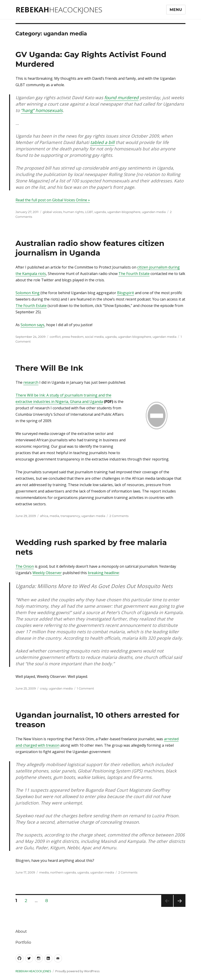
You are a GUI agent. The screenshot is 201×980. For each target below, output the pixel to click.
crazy (44, 688)
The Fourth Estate (134, 274)
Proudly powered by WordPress (78, 971)
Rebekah (59, 9)
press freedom (73, 337)
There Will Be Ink (49, 368)
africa (44, 516)
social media (94, 337)
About (21, 931)
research (31, 382)
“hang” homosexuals (42, 110)
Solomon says (32, 325)
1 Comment (85, 688)
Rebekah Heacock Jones (33, 971)
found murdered (121, 98)
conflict (55, 337)
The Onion (25, 566)
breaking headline (103, 573)
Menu (176, 10)
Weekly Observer (47, 573)
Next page (180, 907)
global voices (52, 212)
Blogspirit (126, 293)
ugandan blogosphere (124, 212)
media (54, 516)
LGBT (89, 212)
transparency (70, 516)
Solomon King (28, 293)
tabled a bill (102, 142)
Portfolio (23, 942)
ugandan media (154, 212)
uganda (100, 212)
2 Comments (119, 516)
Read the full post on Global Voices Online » (53, 200)
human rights (74, 212)
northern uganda (63, 872)
